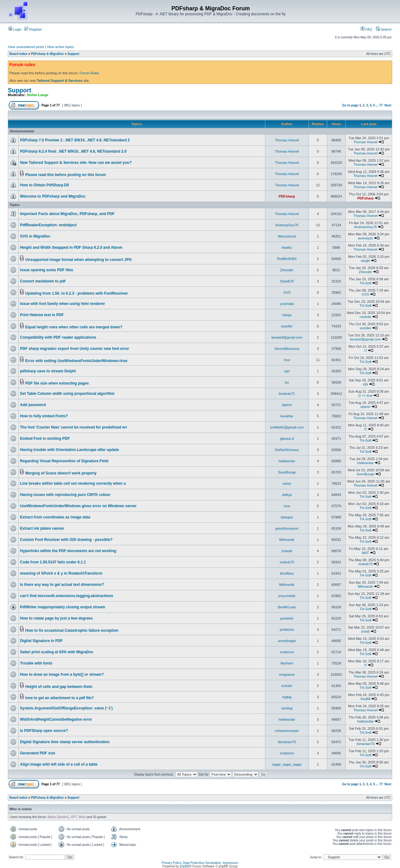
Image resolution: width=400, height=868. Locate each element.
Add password (33, 405)
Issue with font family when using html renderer (62, 304)
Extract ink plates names (42, 528)
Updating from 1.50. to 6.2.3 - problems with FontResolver (77, 293)
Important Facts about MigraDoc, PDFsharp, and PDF (67, 214)
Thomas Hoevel (287, 140)
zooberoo (287, 652)
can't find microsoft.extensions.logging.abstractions (67, 596)
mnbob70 (287, 562)
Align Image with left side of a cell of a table (59, 764)
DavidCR (287, 281)
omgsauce (287, 674)
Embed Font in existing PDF (45, 439)
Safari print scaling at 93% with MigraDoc (57, 652)
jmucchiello (287, 596)
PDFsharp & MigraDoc (47, 54)
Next (388, 105)
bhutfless (287, 573)
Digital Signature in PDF (41, 641)
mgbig (287, 697)
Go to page (350, 105)
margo (287, 315)
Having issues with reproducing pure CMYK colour (65, 495)
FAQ (366, 29)
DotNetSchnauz (287, 450)
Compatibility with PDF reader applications (58, 337)
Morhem (287, 663)
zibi (365, 384)
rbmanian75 (287, 742)
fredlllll (365, 699)
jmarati (287, 551)
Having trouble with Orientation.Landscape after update (70, 450)
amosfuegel (287, 641)
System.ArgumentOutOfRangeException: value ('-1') (66, 708)
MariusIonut (287, 236)
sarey (287, 483)
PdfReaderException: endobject (48, 225)
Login (15, 29)
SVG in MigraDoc (35, 236)
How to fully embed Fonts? (44, 416)
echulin (287, 686)
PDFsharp (287, 196)
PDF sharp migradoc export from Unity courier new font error (75, 349)
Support (73, 54)
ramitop (287, 708)
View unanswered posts (26, 47)
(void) (366, 631)
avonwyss (365, 238)
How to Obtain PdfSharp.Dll (45, 185)
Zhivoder (287, 270)
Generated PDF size (38, 753)
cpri (287, 371)
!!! (365, 351)
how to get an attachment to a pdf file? (60, 698)
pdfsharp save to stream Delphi (48, 371)
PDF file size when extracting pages (57, 383)
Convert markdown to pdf (43, 281)
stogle (365, 261)
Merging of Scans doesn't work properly (61, 473)
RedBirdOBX (287, 259)
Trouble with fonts (36, 663)
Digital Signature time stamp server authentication (65, 742)
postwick (287, 618)
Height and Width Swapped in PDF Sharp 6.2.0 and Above (71, 248)
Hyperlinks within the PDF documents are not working (68, 551)
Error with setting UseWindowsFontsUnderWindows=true (76, 361)
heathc (287, 248)
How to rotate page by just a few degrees (56, 618)
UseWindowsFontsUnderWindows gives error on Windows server (78, 506)
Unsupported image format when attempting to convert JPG (79, 260)
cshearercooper (287, 731)
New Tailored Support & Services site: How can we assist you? (76, 163)
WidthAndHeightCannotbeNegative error (56, 719)
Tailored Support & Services (60, 81)
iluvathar (287, 416)
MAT (365, 553)
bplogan (287, 517)
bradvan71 (287, 394)
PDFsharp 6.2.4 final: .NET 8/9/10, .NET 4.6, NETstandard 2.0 (73, 151)
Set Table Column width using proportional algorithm (67, 394)
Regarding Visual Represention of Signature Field (64, 461)
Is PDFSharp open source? (44, 731)
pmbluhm (287, 630)
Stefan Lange (38, 95)
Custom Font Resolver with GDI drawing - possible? (66, 540)
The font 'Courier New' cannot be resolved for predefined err (74, 427)
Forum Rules (89, 73)
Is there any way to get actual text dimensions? (62, 585)
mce (287, 360)
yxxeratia (287, 304)
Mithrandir (287, 540)
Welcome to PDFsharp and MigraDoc (53, 196)
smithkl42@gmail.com (287, 427)
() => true (365, 395)
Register (33, 29)
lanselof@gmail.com (287, 337)
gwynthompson (287, 528)
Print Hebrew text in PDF (42, 315)
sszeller (287, 326)
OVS (287, 292)
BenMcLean (287, 607)
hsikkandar (287, 461)
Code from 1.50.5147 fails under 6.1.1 (53, 562)
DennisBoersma (287, 349)
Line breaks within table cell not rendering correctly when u (73, 483)
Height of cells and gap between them (59, 687)
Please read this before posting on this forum (66, 175)
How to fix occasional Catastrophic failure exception (72, 630)
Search (384, 29)
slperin (287, 405)
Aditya (287, 495)
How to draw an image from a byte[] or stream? (62, 674)
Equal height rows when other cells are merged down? (74, 327)
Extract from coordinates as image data (55, 517)
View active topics (60, 47)
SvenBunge (287, 472)
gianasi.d (287, 439)
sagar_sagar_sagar (287, 764)
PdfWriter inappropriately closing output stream (62, 607)
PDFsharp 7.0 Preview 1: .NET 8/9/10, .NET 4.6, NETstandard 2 (75, 140)
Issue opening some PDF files (47, 270)
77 (381, 105)
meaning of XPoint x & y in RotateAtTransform (61, 573)
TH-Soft (366, 283)
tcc (287, 382)
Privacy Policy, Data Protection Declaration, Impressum (200, 863)
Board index (18, 54)
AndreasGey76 (287, 225)
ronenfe (365, 317)
